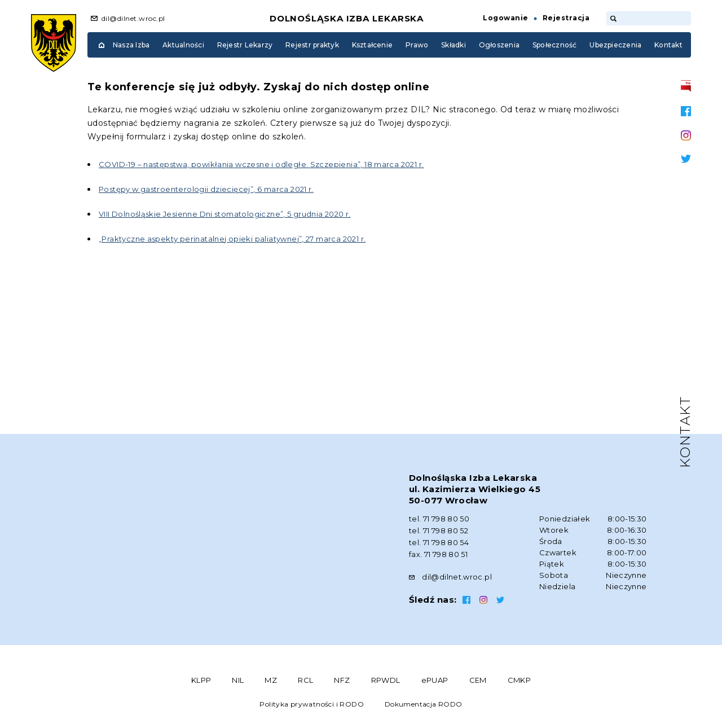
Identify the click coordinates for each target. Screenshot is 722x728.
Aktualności (183, 45)
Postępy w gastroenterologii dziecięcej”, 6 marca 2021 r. (215, 189)
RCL (305, 678)
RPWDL (386, 678)
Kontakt (668, 45)
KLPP (201, 678)
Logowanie (505, 18)
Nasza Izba (131, 45)
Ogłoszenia (499, 45)
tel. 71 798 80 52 (439, 530)
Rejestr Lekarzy (245, 45)
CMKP (520, 678)
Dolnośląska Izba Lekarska (347, 18)
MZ (271, 678)
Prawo (417, 45)
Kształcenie (373, 45)
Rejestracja (566, 18)
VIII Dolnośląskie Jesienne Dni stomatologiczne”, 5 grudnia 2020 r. (237, 214)
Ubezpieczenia (615, 45)
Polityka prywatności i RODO (312, 702)
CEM (478, 678)
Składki (454, 45)
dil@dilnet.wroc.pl (133, 18)
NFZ (342, 678)
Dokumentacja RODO (424, 702)
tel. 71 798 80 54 (439, 541)
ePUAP (435, 678)
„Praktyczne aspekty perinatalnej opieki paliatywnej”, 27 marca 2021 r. (243, 239)
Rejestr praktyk (312, 45)
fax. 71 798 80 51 (439, 552)
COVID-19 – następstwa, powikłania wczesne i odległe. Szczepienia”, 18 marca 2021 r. (275, 164)
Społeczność (555, 45)
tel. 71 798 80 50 (439, 519)
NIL (238, 678)
